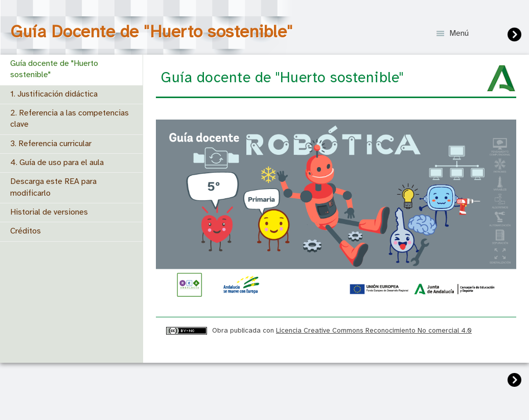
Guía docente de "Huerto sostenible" (54, 69)
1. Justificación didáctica (54, 94)
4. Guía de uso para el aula (57, 163)
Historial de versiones (49, 212)
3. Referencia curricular (51, 144)
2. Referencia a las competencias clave (70, 119)
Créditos (26, 231)
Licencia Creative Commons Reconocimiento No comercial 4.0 (374, 331)
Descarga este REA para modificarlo (53, 187)
